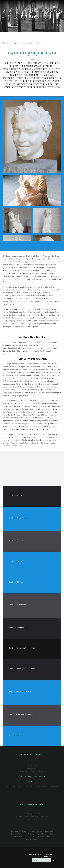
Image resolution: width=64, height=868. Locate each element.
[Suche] (53, 860)
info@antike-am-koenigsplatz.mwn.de (32, 777)
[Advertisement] (32, 468)
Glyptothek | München (35, 43)
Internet (32, 781)
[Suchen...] (41, 860)
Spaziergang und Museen (19, 43)
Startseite (6, 43)
